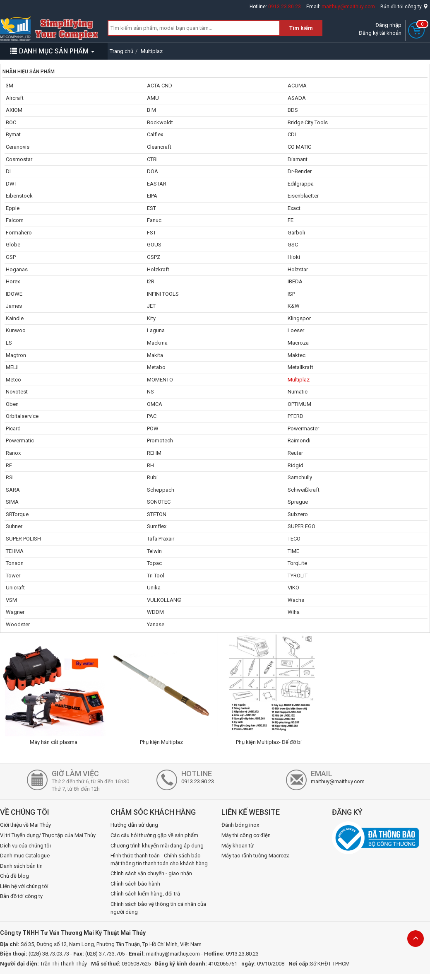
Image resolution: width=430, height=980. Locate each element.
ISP (291, 294)
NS (150, 392)
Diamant (298, 159)
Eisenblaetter (303, 196)
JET (151, 306)
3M (10, 86)
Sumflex (157, 526)
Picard (13, 428)
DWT (12, 184)
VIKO (293, 588)
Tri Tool (156, 576)
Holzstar (298, 269)
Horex (13, 281)
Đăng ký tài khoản (380, 33)
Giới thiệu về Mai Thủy (25, 825)
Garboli (296, 233)
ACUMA (297, 86)
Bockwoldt (160, 122)
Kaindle (15, 318)
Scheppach (161, 490)
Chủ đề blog (14, 876)
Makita (155, 355)
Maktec (297, 355)
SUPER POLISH (23, 539)
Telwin (154, 551)
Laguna (156, 330)
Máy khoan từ (238, 846)
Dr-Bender (300, 171)
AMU (153, 98)
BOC (11, 122)
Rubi (152, 477)
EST (151, 208)
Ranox (13, 453)
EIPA (152, 196)
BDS (293, 110)
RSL (11, 477)
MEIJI (12, 367)
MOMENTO (160, 380)
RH (150, 465)
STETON (157, 514)
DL (9, 171)
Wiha (294, 612)
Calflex (155, 134)
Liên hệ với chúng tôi (24, 886)
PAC (152, 416)
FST (151, 233)
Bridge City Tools (308, 122)
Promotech (160, 441)
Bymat (13, 134)
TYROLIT (298, 576)
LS (9, 343)
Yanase (156, 624)
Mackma (157, 343)
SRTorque (17, 514)
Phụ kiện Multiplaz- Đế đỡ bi (269, 742)
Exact (294, 208)
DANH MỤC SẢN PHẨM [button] (52, 51)
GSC (293, 245)
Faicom (15, 220)
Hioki (294, 257)
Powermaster (303, 428)
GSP (11, 257)
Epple (13, 208)
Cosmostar (19, 159)
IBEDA (295, 281)
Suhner (14, 526)
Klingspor (299, 318)
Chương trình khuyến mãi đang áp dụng (157, 846)
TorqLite (297, 563)
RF (9, 465)
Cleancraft (159, 147)
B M (151, 110)
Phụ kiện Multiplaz (161, 742)
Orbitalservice (22, 416)
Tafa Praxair (161, 539)
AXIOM (14, 110)
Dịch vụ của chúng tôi (25, 846)
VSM (11, 600)
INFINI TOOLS (163, 294)
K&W (294, 306)
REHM (154, 453)
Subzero (298, 514)
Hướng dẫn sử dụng (134, 825)
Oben (12, 404)
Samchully (300, 477)
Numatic (298, 392)
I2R (151, 281)
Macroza (298, 343)
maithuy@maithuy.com (348, 7)
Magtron (16, 355)
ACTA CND (160, 86)
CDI (292, 134)
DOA (153, 171)
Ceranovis (18, 147)
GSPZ (154, 257)
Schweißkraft (304, 490)
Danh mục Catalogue (25, 856)
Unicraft (15, 588)
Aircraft (15, 98)
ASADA (297, 98)
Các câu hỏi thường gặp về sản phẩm (154, 835)
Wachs (296, 600)
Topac (154, 563)
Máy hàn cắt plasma (54, 742)
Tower (13, 576)
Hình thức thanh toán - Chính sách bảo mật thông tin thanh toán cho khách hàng (159, 859)
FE (291, 220)
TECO (294, 539)
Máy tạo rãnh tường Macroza (256, 856)
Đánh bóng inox (240, 825)
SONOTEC (159, 502)
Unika (154, 588)
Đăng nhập (388, 25)
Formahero (19, 233)
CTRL (153, 159)
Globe (13, 245)
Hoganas (17, 269)
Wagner (15, 612)
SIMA (12, 502)
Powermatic (20, 441)
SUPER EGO (301, 526)
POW (153, 428)
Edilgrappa (301, 184)
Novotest (17, 392)
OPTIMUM (299, 404)
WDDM (155, 612)
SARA (13, 490)
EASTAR (157, 184)
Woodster (18, 624)
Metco (13, 380)
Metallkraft (300, 367)
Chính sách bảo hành (135, 884)
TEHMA (15, 551)
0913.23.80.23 (285, 7)
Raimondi (299, 441)
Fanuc (154, 220)
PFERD (295, 416)
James (14, 306)
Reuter (295, 453)
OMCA (155, 404)
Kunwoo (16, 330)
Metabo (156, 367)
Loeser (296, 330)
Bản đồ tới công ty (404, 7)
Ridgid (295, 465)
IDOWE (14, 294)
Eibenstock (19, 196)
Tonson (15, 563)
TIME (293, 551)
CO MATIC (299, 147)
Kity (151, 318)
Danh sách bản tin (21, 866)
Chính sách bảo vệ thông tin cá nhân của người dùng (158, 908)
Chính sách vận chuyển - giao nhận (151, 873)
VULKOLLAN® (164, 600)
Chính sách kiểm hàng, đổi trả (145, 894)
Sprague (298, 502)
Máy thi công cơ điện (246, 835)
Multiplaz (299, 380)
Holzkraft (158, 269)
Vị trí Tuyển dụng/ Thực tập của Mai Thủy (48, 835)
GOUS (154, 245)
